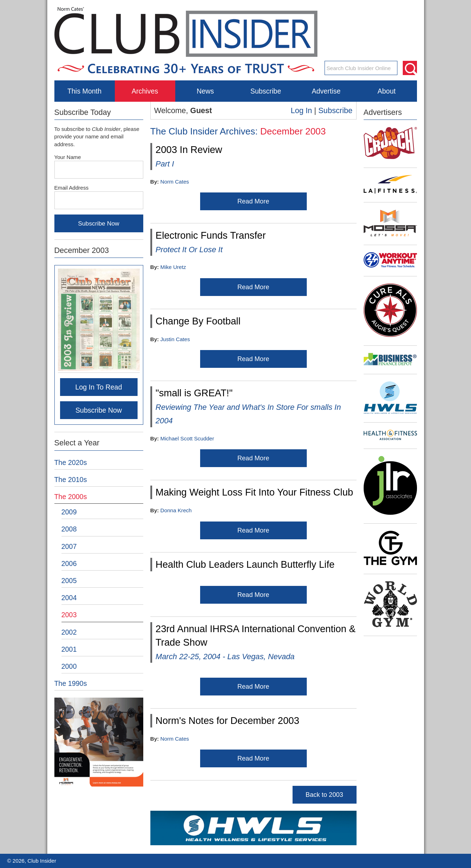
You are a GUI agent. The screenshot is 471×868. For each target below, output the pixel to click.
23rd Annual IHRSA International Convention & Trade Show (256, 642)
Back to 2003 (325, 795)
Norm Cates (175, 182)
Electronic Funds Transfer (211, 242)
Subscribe (266, 91)
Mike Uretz (173, 267)
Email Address (72, 188)
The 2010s (71, 480)
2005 (69, 581)
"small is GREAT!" (248, 406)
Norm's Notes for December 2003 (228, 721)
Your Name (68, 157)
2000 (69, 666)
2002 (69, 632)
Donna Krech (176, 510)
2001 (69, 649)
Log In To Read (99, 387)
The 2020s (71, 462)
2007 (69, 546)
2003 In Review (189, 156)
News (205, 91)
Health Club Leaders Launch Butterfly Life (245, 564)
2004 (69, 598)
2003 (69, 615)
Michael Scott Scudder (187, 438)
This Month (84, 91)
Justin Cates (175, 339)
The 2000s (71, 497)
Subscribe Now (99, 410)
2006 (69, 563)
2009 (69, 512)
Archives (145, 91)
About (387, 91)
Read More (253, 201)
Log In (301, 110)
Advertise (326, 91)
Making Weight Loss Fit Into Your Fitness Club (255, 492)
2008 (69, 529)
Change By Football (198, 321)
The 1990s (71, 683)
